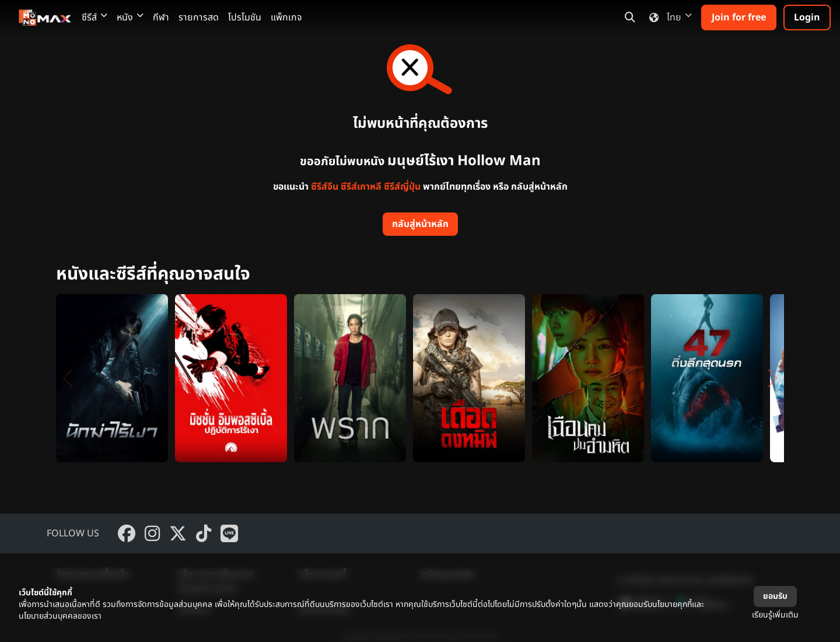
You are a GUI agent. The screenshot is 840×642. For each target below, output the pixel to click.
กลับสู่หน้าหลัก (420, 224)
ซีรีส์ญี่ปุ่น (402, 187)
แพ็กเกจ (286, 18)
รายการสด (199, 18)
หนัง (130, 18)
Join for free (739, 18)
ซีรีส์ (94, 18)
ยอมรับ (775, 596)
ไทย (668, 18)
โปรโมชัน (245, 18)
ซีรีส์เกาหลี (361, 187)
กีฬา (161, 18)
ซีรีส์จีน (325, 187)
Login (807, 18)
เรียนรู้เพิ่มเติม (775, 615)
